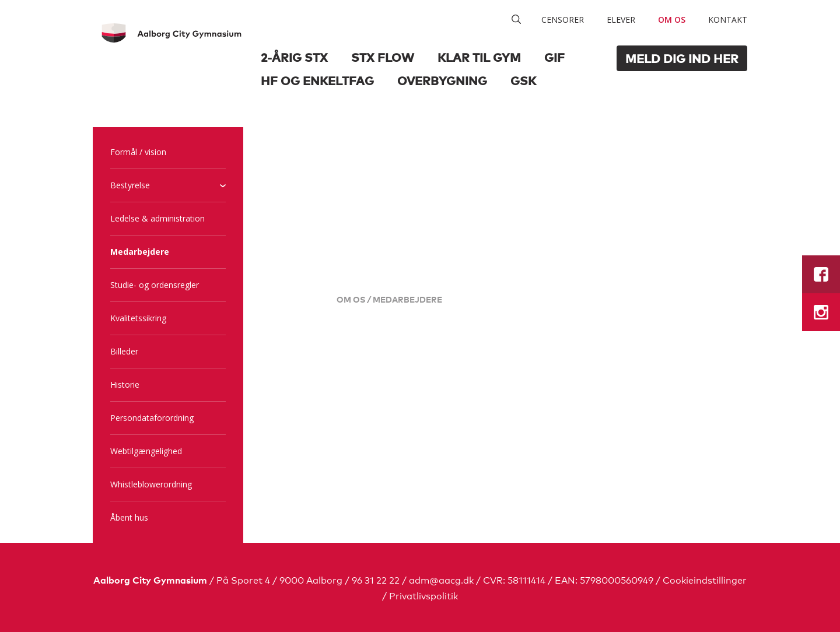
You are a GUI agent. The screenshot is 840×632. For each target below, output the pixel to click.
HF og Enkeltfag (317, 80)
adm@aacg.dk (441, 579)
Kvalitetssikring (138, 318)
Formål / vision (138, 152)
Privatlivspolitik (423, 595)
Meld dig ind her (682, 58)
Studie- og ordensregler (155, 285)
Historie (125, 385)
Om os (672, 20)
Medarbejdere (140, 252)
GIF (554, 57)
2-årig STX (294, 57)
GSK (523, 80)
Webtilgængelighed (146, 451)
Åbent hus (129, 517)
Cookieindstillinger (705, 579)
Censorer (563, 20)
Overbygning (442, 80)
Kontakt (728, 20)
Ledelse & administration (157, 218)
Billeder (124, 351)
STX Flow (383, 57)
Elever (621, 20)
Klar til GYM (479, 57)
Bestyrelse (130, 185)
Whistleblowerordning (151, 484)
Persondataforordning (152, 418)
